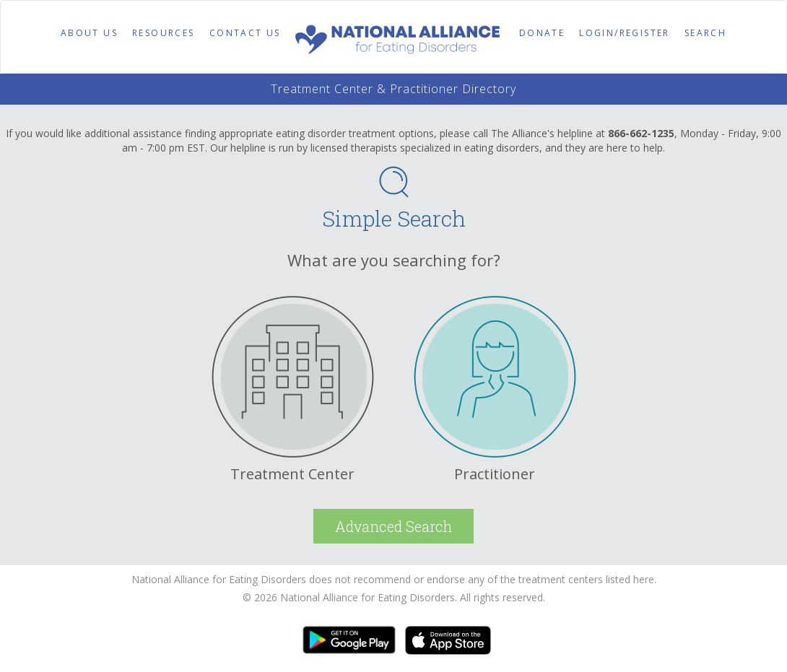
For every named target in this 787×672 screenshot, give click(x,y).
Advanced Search (393, 526)
